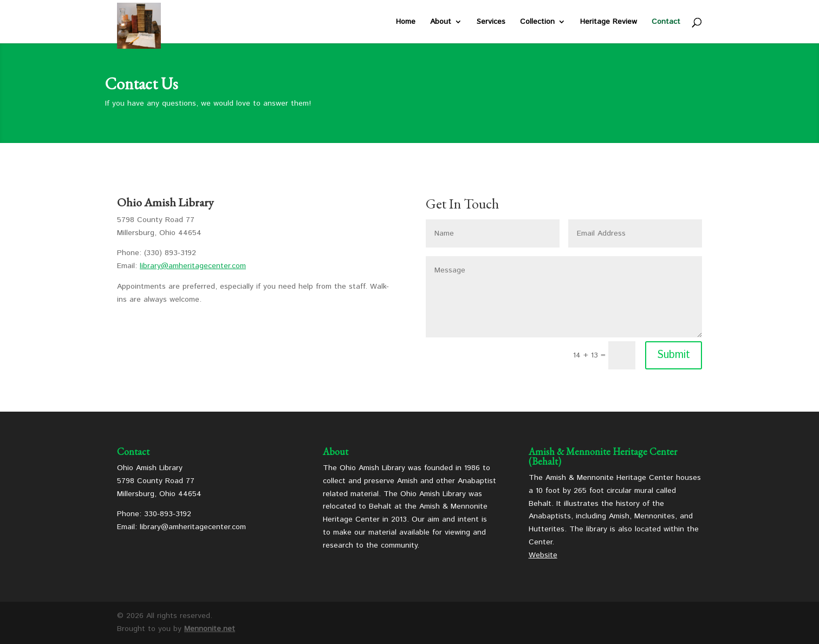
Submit (674, 355)
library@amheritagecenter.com (193, 266)
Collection (537, 22)
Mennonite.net (210, 629)
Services (491, 22)
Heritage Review (609, 22)
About (441, 22)
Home (406, 22)
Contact (666, 22)
